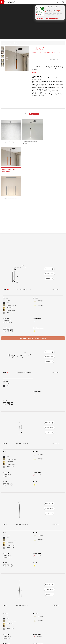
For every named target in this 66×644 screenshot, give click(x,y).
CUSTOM (56, 289)
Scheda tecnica (49, 274)
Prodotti (10, 43)
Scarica (50, 279)
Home (4, 43)
